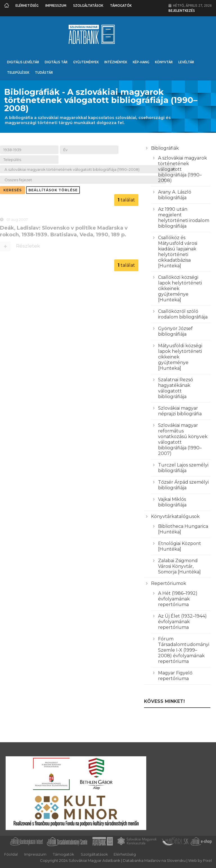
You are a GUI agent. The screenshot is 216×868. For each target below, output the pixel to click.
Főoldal (11, 854)
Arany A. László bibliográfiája (175, 195)
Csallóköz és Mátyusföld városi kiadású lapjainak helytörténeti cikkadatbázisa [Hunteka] (178, 252)
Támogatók (121, 5)
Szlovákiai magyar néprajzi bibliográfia (180, 411)
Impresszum (56, 5)
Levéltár (186, 62)
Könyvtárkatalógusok (175, 516)
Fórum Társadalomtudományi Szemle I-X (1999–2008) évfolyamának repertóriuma (184, 650)
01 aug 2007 (17, 221)
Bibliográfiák (165, 148)
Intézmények (116, 62)
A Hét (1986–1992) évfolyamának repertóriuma (178, 599)
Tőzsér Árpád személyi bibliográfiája (183, 485)
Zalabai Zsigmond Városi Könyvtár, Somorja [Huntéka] (179, 566)
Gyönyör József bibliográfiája (175, 331)
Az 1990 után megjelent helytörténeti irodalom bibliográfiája (184, 218)
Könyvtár (164, 62)
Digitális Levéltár (23, 62)
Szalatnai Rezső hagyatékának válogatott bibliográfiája (175, 388)
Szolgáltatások (88, 5)
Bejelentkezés (182, 11)
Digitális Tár (56, 62)
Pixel (207, 860)
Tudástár (44, 72)
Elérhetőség (27, 5)
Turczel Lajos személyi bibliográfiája (183, 468)
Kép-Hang (141, 62)
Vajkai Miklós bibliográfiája (172, 502)
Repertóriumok (169, 583)
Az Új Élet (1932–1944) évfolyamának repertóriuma (182, 622)
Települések (18, 72)
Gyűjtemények (86, 62)
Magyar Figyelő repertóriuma (175, 676)
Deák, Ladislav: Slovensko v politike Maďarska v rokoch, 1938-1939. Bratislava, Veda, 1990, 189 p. (64, 232)
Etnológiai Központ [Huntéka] (180, 546)
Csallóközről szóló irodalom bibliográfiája (183, 314)
